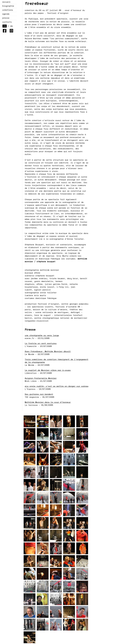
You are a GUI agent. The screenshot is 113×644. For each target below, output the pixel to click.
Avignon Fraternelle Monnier (41, 378)
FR (5, 26)
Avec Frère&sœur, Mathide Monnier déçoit (48, 351)
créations (7, 10)
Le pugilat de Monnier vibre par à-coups (48, 370)
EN (11, 26)
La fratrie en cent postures (41, 343)
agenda (5, 14)
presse (6, 18)
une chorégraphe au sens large (42, 335)
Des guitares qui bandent (39, 394)
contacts (7, 22)
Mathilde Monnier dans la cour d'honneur (48, 402)
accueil (6, 2)
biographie (8, 6)
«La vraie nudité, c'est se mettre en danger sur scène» (57, 386)
